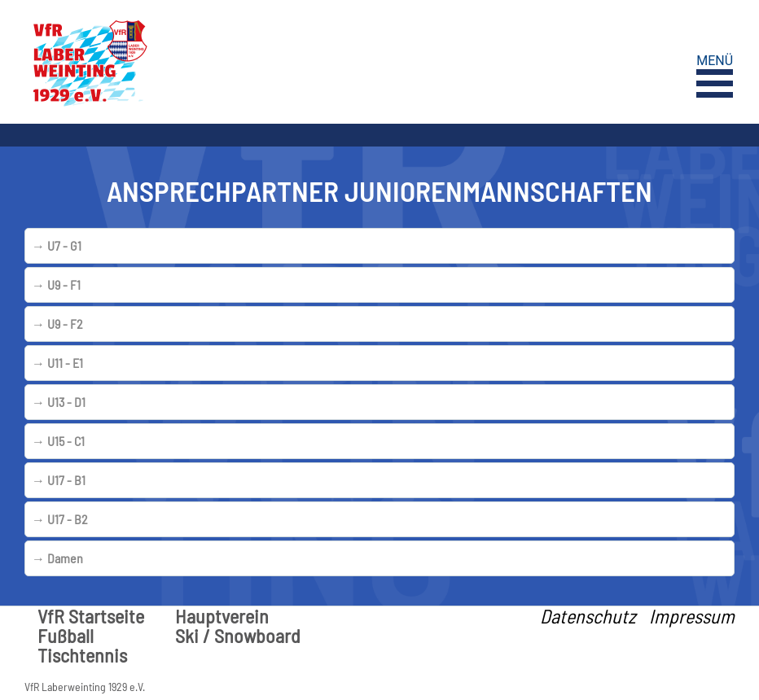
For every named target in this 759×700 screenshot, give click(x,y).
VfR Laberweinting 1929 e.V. (85, 687)
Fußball (66, 636)
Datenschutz (588, 616)
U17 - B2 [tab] (60, 519)
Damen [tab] (57, 558)
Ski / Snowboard (238, 636)
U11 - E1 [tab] (57, 363)
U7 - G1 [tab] (57, 246)
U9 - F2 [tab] (57, 324)
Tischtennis (82, 655)
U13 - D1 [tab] (59, 402)
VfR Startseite (91, 616)
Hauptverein (222, 616)
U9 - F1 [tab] (56, 285)
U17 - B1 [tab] (59, 480)
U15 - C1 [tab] (58, 441)
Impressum (692, 616)
